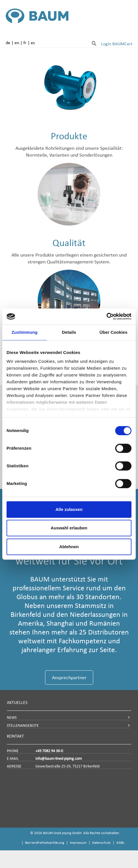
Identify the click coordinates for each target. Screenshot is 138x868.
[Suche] (94, 43)
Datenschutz (101, 843)
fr (25, 43)
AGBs (120, 843)
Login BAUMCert (117, 44)
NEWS (12, 717)
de (8, 43)
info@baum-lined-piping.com (59, 759)
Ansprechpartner (69, 677)
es (33, 43)
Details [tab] (69, 332)
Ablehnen (69, 547)
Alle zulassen (69, 509)
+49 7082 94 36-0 (49, 751)
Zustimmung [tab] (25, 332)
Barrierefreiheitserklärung (45, 843)
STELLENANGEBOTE (23, 725)
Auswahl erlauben (69, 528)
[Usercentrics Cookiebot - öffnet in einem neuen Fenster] (106, 316)
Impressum (78, 843)
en (17, 43)
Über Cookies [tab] (113, 332)
